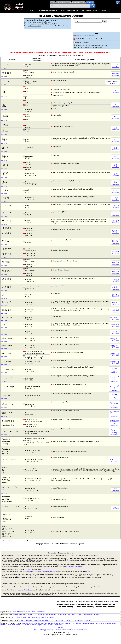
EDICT (19, 570)
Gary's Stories (36, 617)
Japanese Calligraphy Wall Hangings (93, 623)
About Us (19, 617)
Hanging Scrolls (53, 623)
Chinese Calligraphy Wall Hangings (70, 623)
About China (27, 617)
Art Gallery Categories (24, 612)
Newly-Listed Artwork (38, 612)
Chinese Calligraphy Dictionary (81, 620)
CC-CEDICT (28, 570)
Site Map (60, 627)
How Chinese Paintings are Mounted (45, 615)
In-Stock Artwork (70, 11)
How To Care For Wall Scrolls (66, 615)
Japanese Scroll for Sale (55, 625)
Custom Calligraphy (48, 11)
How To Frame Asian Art (40, 620)
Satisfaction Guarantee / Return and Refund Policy (71, 630)
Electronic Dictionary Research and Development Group (40, 571)
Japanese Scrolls (111, 623)
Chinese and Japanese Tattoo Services (21, 590)
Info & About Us (89, 11)
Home (32, 11)
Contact (104, 11)
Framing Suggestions (25, 620)
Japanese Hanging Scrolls (38, 625)
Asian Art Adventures (48, 617)
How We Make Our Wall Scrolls (23, 615)
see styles (4, 68)
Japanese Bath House (75, 566)
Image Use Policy (40, 630)
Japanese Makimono (41, 623)
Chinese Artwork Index (8, 625)
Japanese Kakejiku (28, 623)
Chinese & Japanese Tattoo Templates (88, 615)
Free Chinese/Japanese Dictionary (59, 620)
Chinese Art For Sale (23, 625)
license (87, 571)
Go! (105, 21)
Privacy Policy (50, 630)
